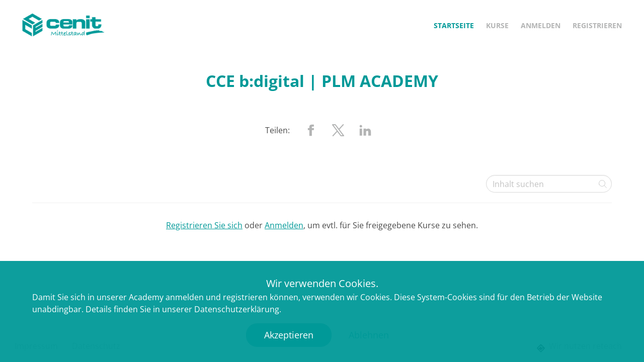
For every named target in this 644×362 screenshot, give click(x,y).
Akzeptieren (289, 335)
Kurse (497, 25)
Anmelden (541, 25)
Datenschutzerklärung (237, 309)
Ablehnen (369, 335)
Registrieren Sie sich (204, 225)
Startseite (454, 25)
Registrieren (597, 25)
